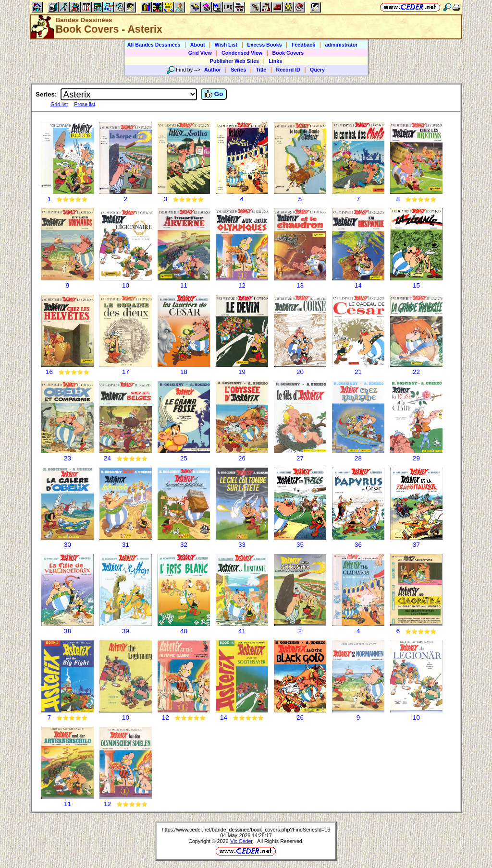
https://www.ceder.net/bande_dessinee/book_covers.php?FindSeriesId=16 (246, 830)
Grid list (59, 104)
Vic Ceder (241, 841)
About (198, 45)
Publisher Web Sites (234, 61)
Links (275, 61)
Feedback (303, 45)
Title (261, 70)
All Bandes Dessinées (154, 45)
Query (317, 70)
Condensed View (242, 53)
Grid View (200, 53)
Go (214, 94)
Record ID (288, 70)
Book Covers (288, 53)
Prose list (85, 104)
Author (213, 70)
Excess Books (264, 45)
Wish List (226, 45)
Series (238, 70)
